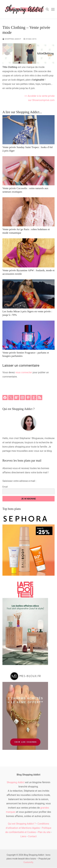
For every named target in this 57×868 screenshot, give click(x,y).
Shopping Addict (12, 39)
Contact (32, 836)
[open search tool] (47, 9)
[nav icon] (53, 9)
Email (5, 487)
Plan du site (44, 832)
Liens (23, 836)
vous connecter (24, 372)
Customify (28, 862)
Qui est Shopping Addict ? (22, 824)
